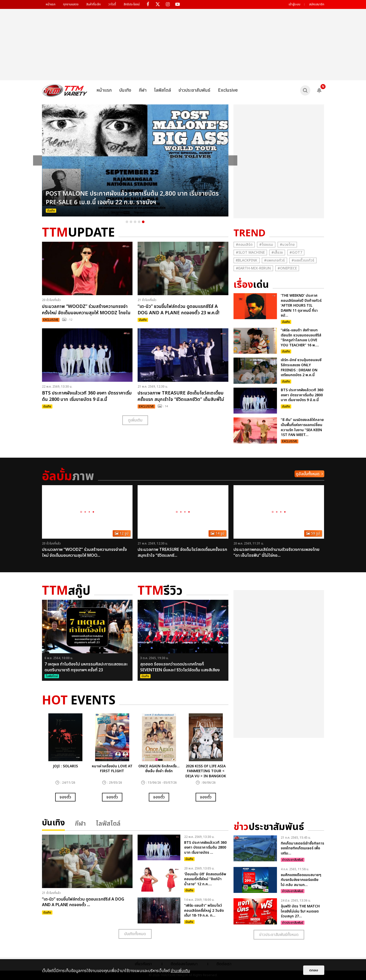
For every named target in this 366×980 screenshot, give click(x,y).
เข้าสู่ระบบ (295, 4)
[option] (135, 160)
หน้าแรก (51, 4)
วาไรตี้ (112, 4)
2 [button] (131, 222)
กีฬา (143, 90)
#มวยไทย (287, 245)
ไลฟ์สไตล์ (163, 90)
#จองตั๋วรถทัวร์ (303, 260)
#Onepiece (287, 268)
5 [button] (143, 222)
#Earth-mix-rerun (253, 268)
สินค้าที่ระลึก (93, 4)
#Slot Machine (250, 253)
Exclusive (228, 90)
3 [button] (135, 222)
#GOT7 (296, 253)
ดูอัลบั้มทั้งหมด (308, 474)
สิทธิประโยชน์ (132, 4)
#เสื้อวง (277, 253)
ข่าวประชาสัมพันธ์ (194, 90)
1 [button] (127, 222)
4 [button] (139, 222)
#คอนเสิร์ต (244, 245)
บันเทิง (125, 90)
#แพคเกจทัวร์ (274, 260)
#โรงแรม (266, 245)
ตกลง (314, 970)
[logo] (65, 90)
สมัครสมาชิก (317, 4)
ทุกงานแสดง (71, 4)
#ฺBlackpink (247, 260)
